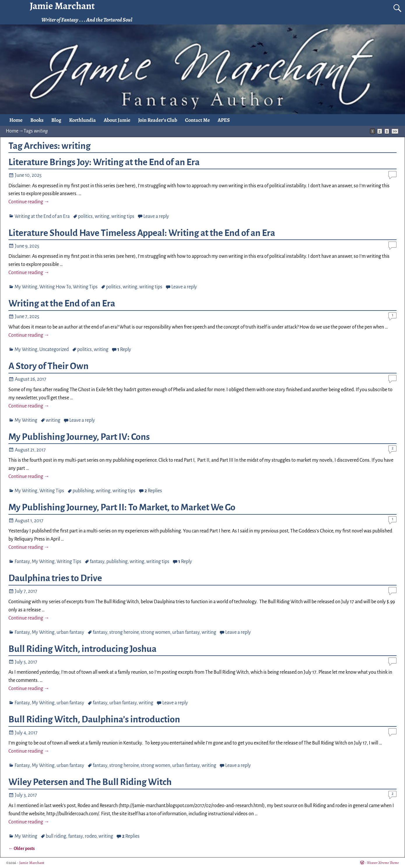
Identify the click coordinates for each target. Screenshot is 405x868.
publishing (83, 491)
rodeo (91, 836)
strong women (155, 632)
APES (224, 120)
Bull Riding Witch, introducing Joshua (82, 649)
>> (395, 131)
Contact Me (197, 120)
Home (16, 120)
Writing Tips (85, 287)
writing (102, 216)
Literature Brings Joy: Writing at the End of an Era (104, 162)
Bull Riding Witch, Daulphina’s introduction (94, 719)
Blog (56, 120)
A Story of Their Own (49, 366)
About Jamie (117, 120)
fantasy (97, 562)
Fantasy (22, 562)
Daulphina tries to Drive (55, 578)
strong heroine (124, 632)
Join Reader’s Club (158, 120)
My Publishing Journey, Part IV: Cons (79, 437)
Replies (153, 491)
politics (85, 216)
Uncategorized (54, 350)
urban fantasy (70, 632)
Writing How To (55, 287)
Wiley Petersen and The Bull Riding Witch (90, 782)
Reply (124, 350)
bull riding (56, 836)
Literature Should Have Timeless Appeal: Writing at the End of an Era (142, 233)
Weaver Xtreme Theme (383, 863)
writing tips (123, 216)
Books (37, 120)
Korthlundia (82, 120)
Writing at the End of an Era (42, 216)
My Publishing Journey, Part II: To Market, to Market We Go (122, 507)
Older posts (22, 848)
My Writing (26, 287)
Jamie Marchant (32, 863)
